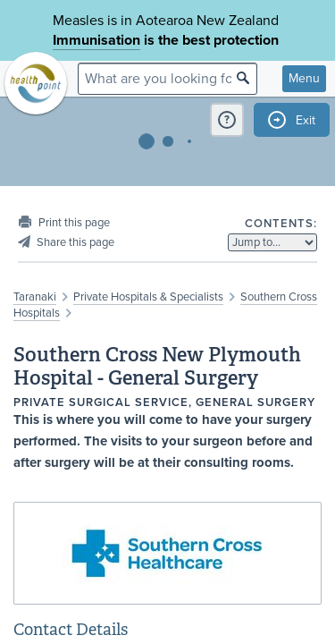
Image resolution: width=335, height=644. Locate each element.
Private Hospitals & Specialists (148, 297)
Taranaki (35, 297)
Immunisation (96, 40)
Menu (304, 78)
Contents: (281, 224)
